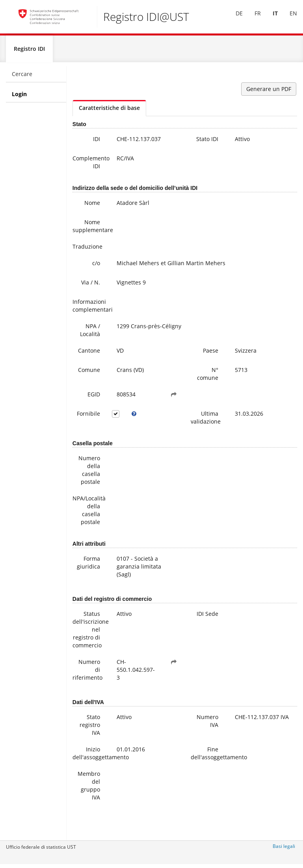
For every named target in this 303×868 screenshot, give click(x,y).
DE (233, 19)
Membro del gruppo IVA (89, 789)
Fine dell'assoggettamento (207, 756)
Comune (89, 373)
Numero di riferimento (87, 673)
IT (269, 19)
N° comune (208, 377)
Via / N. (91, 285)
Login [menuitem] (19, 97)
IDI (97, 142)
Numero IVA (207, 724)
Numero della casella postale (89, 473)
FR (252, 19)
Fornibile (88, 417)
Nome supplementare (89, 229)
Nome (92, 206)
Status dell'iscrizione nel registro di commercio (89, 633)
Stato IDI (207, 142)
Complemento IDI (89, 165)
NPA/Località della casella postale (89, 513)
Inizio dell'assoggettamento (89, 756)
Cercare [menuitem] (22, 77)
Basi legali (284, 849)
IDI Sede (207, 617)
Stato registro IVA (90, 728)
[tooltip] (134, 417)
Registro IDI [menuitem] (29, 52)
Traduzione (87, 250)
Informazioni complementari (89, 309)
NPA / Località (90, 333)
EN (287, 19)
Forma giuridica (88, 566)
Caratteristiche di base (109, 111)
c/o (96, 266)
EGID (94, 397)
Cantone (89, 354)
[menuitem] (233, 19)
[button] (174, 398)
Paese (211, 354)
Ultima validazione (206, 421)
